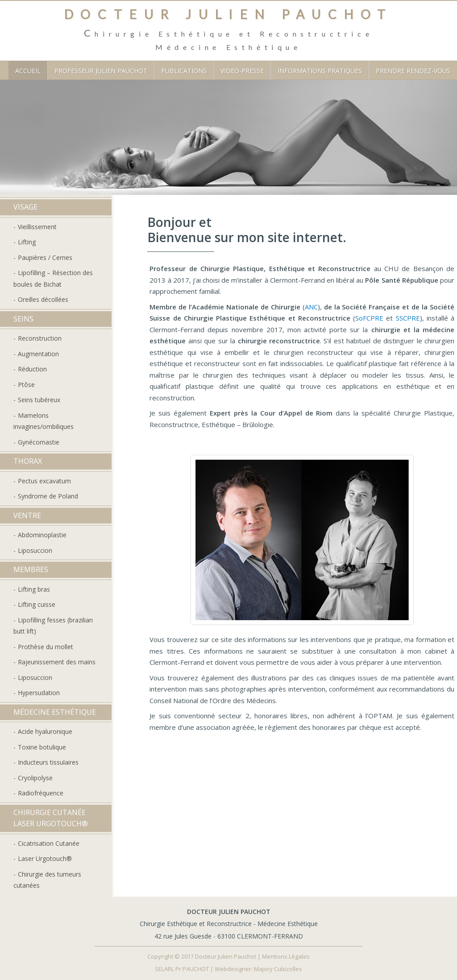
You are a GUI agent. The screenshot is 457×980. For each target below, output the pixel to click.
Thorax (28, 461)
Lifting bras (34, 589)
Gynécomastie (39, 442)
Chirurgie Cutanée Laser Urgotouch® (51, 818)
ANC (311, 307)
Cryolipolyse (35, 778)
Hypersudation (39, 693)
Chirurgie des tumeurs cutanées (47, 880)
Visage (25, 207)
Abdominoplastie (42, 535)
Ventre (27, 515)
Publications (184, 71)
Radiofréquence (41, 793)
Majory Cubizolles (277, 969)
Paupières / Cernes (45, 257)
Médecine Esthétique (55, 712)
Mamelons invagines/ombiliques (44, 421)
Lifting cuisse (37, 604)
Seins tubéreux (39, 400)
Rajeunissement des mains (57, 662)
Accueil (28, 71)
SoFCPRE (369, 318)
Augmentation (38, 354)
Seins (23, 319)
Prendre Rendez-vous (413, 71)
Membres (31, 569)
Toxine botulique (42, 747)
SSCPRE (408, 318)
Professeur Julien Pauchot (101, 71)
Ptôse (26, 385)
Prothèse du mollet (46, 647)
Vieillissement (37, 227)
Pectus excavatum (44, 481)
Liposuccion (35, 550)
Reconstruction (40, 338)
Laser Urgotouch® (45, 859)
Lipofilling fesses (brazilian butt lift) (53, 626)
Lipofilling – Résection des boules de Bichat (53, 278)
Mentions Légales (286, 956)
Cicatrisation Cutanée (49, 843)
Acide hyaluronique (45, 731)
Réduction (32, 369)
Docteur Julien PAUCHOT (229, 14)
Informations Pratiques (320, 71)
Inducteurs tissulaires (48, 762)
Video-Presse (242, 71)
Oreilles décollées (43, 299)
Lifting (27, 242)
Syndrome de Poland (48, 496)
